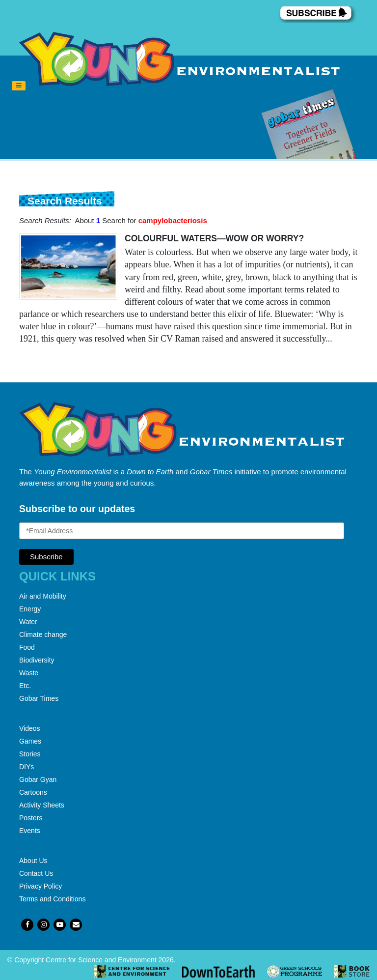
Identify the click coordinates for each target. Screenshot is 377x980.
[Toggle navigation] (19, 86)
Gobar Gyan (38, 779)
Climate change (43, 634)
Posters (31, 818)
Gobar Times (39, 698)
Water (28, 622)
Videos (30, 728)
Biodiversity (37, 660)
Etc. (25, 686)
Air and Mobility (43, 596)
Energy (30, 609)
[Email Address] (182, 531)
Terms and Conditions (52, 899)
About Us (33, 861)
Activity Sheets (42, 805)
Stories (30, 754)
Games (30, 741)
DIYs (27, 767)
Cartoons (33, 792)
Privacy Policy (40, 886)
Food (27, 647)
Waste (29, 673)
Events (30, 831)
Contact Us (36, 873)
